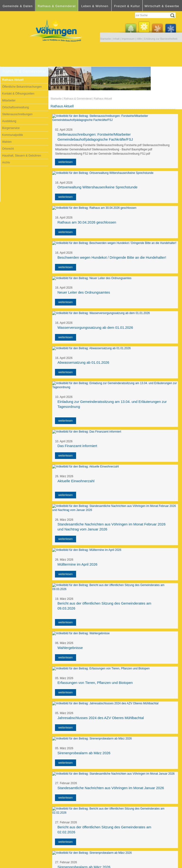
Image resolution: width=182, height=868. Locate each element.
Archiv (6, 162)
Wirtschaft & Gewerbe (162, 6)
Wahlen (7, 142)
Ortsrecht (8, 149)
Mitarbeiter (9, 100)
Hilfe (139, 39)
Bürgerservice (11, 128)
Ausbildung (9, 121)
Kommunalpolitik (13, 135)
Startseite (105, 39)
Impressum (128, 39)
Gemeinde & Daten (18, 6)
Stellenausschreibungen (17, 114)
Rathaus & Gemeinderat (57, 6)
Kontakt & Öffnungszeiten (18, 94)
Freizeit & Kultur (127, 6)
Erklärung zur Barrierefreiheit (161, 39)
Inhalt (116, 39)
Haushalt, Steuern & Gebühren (22, 156)
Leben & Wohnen (95, 6)
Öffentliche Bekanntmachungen (22, 87)
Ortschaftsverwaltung (16, 107)
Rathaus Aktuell (13, 80)
